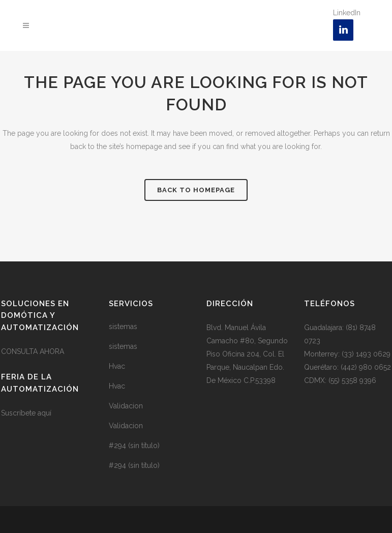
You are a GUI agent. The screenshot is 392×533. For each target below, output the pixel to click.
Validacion (126, 406)
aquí (44, 413)
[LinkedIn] (343, 30)
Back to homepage (196, 190)
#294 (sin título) (134, 446)
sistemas (123, 327)
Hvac (117, 366)
